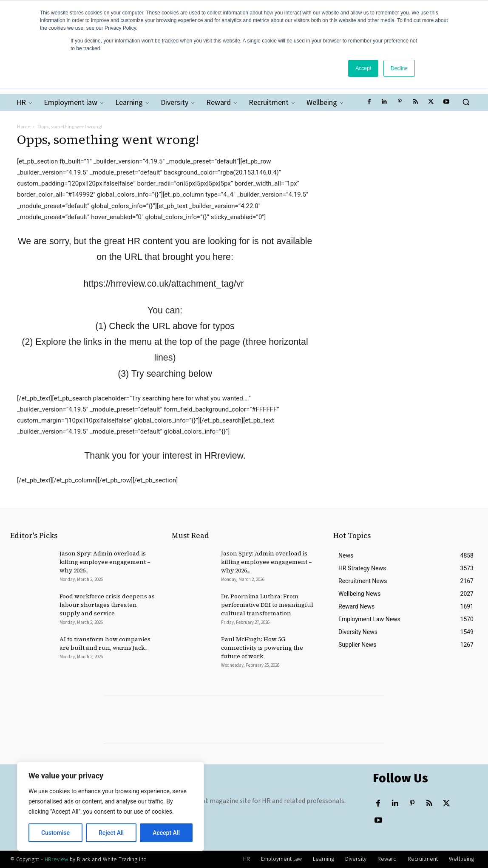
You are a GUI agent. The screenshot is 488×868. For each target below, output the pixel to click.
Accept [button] (363, 68)
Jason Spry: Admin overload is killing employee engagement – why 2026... (105, 562)
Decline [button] (399, 68)
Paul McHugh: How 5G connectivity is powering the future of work (262, 648)
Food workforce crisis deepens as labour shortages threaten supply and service (107, 605)
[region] (111, 806)
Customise (55, 833)
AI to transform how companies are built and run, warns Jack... (105, 643)
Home (24, 127)
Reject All (111, 833)
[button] (466, 102)
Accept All (166, 833)
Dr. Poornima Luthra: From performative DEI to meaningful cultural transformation (267, 605)
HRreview (56, 859)
